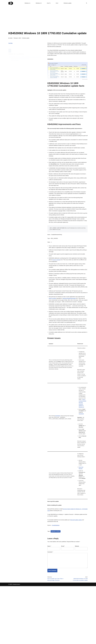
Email (63, 602)
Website (77, 602)
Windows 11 (27, 3)
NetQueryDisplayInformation (70, 321)
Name (49, 602)
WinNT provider (53, 321)
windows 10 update (56, 587)
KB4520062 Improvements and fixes (21, 56)
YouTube (11, 43)
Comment (50, 608)
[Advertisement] (48, 21)
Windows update (68, 3)
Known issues (16, 58)
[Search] (87, 3)
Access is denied (60, 278)
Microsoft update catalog (78, 575)
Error (57, 3)
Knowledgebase (56, 580)
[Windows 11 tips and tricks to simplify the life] (11, 3)
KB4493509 (58, 457)
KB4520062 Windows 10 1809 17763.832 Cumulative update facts (26, 54)
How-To (49, 3)
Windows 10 (38, 3)
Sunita (11, 38)
